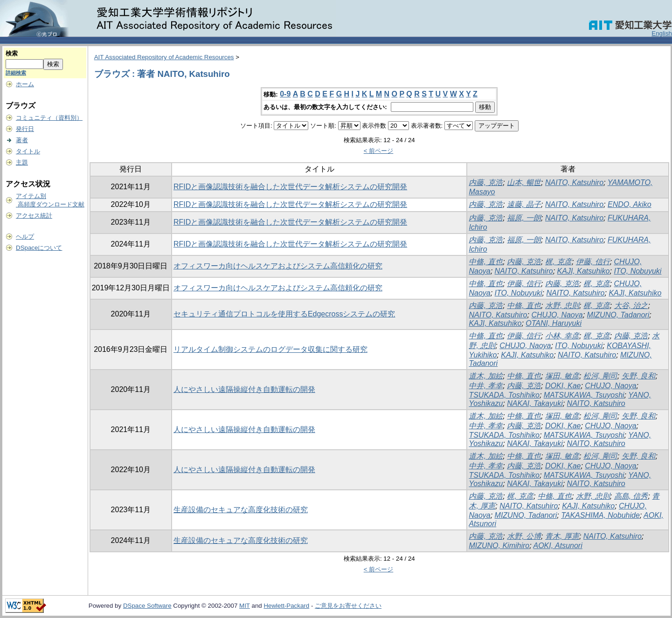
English (662, 33)
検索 (12, 53)
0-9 (285, 94)
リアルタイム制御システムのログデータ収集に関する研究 (270, 349)
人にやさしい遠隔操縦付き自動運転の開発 (244, 389)
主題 (22, 162)
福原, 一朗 (524, 218)
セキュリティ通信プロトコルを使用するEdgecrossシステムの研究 (284, 314)
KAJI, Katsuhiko (584, 271)
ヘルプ (25, 237)
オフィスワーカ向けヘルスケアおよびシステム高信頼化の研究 (278, 266)
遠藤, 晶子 (524, 204)
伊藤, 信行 (593, 262)
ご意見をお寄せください (348, 606)
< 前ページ (379, 151)
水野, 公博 (524, 536)
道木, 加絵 (486, 376)
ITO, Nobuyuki (637, 271)
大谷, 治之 (631, 306)
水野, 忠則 (562, 306)
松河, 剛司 (600, 376)
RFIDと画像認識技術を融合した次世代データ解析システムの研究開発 (290, 187)
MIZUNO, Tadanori (618, 315)
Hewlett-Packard (286, 606)
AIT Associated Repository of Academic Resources (164, 57)
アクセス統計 (34, 216)
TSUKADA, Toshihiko (504, 395)
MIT (245, 606)
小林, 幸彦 (562, 336)
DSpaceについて (39, 248)
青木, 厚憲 (562, 536)
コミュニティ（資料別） (49, 118)
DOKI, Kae (563, 386)
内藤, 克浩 (486, 182)
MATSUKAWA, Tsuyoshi (584, 395)
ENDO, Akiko (630, 204)
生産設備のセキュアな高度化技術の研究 (241, 510)
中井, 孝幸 (486, 386)
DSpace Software (147, 606)
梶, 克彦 (558, 262)
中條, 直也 (486, 262)
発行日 (25, 129)
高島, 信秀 (631, 496)
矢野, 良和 (639, 376)
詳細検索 (16, 73)
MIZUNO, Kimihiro (499, 546)
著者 (22, 140)
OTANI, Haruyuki (554, 323)
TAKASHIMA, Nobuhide (600, 515)
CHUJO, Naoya (557, 315)
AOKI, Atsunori (558, 546)
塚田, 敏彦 (562, 376)
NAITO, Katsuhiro (574, 182)
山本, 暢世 (524, 182)
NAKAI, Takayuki (535, 403)
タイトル (28, 151)
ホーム (25, 84)
